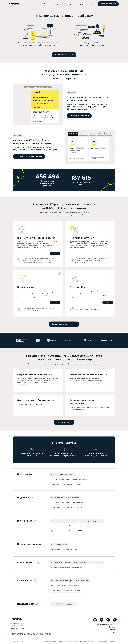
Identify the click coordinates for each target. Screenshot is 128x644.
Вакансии (113, 627)
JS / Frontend (73, 134)
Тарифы (58, 4)
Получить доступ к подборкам (29, 156)
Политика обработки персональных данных (85, 641)
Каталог (114, 632)
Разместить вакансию (64, 55)
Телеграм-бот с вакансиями (106, 624)
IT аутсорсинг (70, 4)
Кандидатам (82, 4)
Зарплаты (113, 630)
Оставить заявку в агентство (64, 324)
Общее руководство (51, 641)
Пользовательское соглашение (108, 641)
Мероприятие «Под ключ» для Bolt (87, 309)
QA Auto (92, 134)
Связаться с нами (64, 422)
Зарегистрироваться (108, 4)
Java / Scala (83, 134)
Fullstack (100, 134)
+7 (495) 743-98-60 (18, 626)
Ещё (108, 134)
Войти (92, 4)
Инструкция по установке (65, 641)
